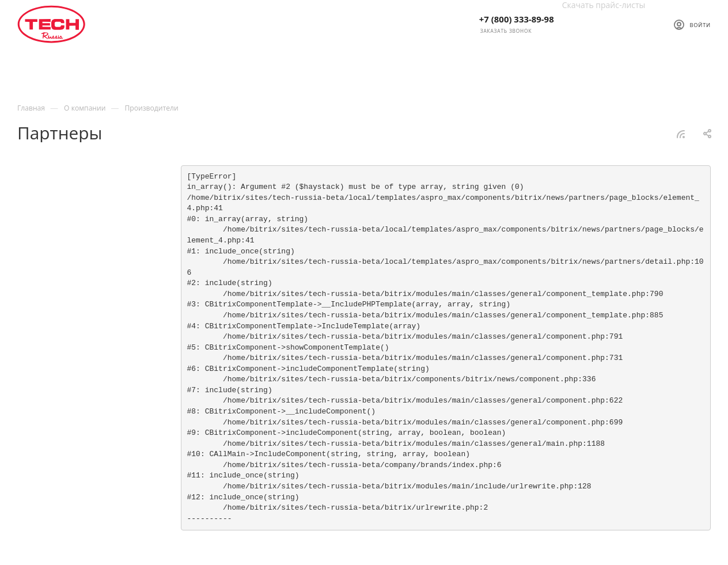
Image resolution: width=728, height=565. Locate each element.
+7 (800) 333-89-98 (517, 19)
